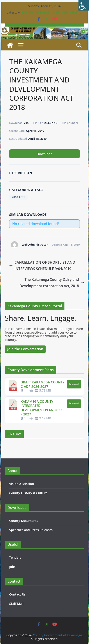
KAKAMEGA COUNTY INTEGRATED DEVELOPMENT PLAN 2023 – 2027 (41, 408)
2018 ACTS (19, 197)
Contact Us (17, 594)
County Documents (24, 521)
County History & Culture (28, 493)
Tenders (15, 557)
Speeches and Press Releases (31, 530)
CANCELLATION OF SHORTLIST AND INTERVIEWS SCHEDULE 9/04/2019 (42, 266)
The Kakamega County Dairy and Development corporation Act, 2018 (52, 283)
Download (44, 154)
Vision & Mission (22, 484)
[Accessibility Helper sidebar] (84, 5)
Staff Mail (16, 604)
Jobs (12, 567)
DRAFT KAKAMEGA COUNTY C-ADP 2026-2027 (43, 384)
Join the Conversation (25, 349)
